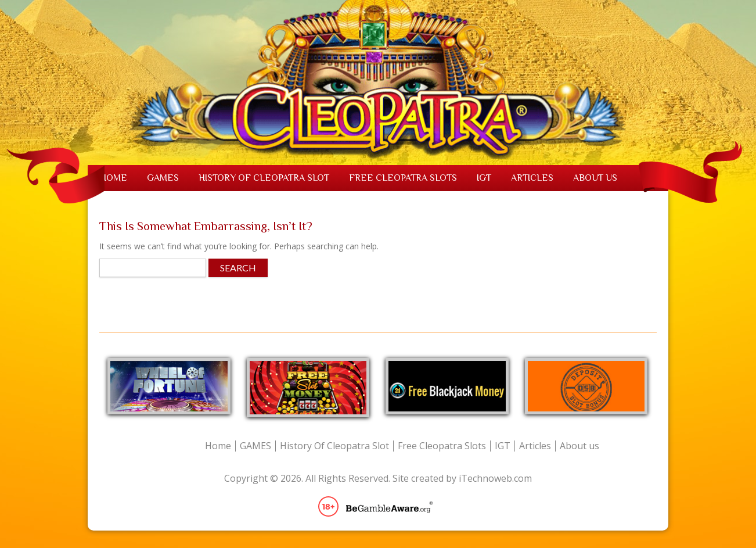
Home (114, 178)
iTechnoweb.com (495, 478)
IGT (484, 178)
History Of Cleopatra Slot (264, 178)
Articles (532, 178)
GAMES (163, 178)
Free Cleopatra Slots (403, 178)
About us (595, 178)
